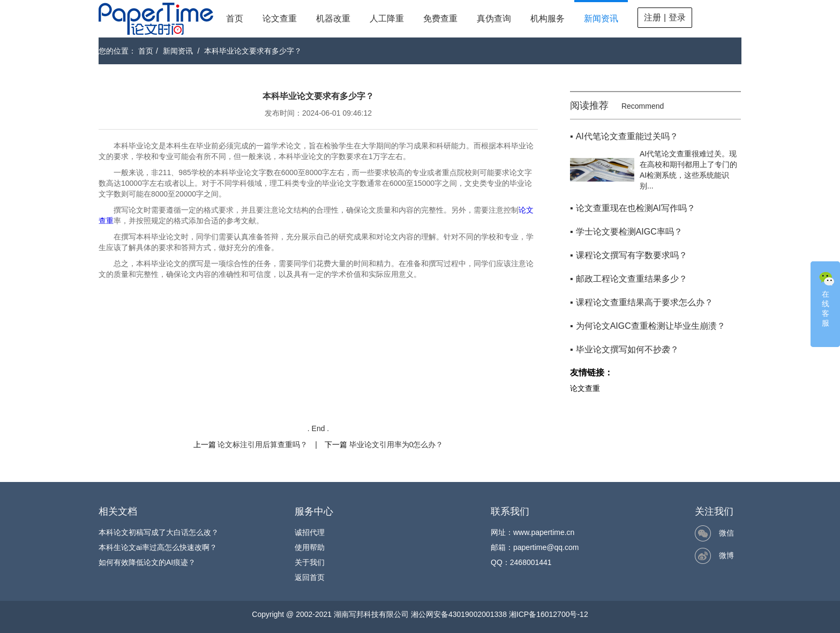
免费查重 (440, 18)
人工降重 (387, 18)
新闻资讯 (601, 18)
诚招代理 (310, 532)
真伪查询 (494, 18)
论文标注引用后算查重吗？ (262, 444)
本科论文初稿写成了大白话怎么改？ (159, 532)
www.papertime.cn (544, 532)
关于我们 (310, 562)
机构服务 (547, 18)
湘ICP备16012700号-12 (549, 614)
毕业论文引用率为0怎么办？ (396, 444)
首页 (235, 18)
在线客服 (827, 298)
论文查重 (280, 18)
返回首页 (310, 577)
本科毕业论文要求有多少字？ (253, 51)
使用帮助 (310, 547)
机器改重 (333, 18)
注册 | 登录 (665, 17)
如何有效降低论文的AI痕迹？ (147, 562)
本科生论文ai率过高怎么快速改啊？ (158, 547)
